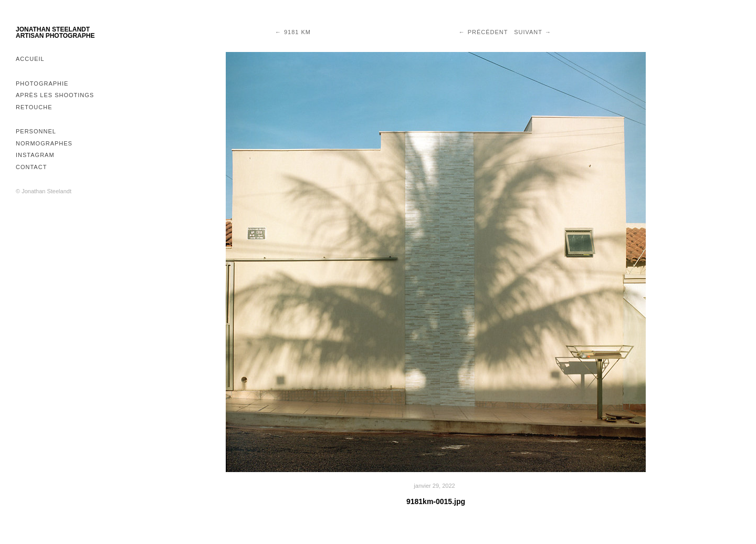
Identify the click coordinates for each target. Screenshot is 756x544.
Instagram (35, 155)
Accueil (30, 59)
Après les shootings (55, 95)
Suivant (528, 32)
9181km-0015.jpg (436, 501)
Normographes (44, 143)
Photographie (42, 83)
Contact (31, 167)
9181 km (297, 32)
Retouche (34, 107)
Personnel (36, 131)
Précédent (488, 32)
